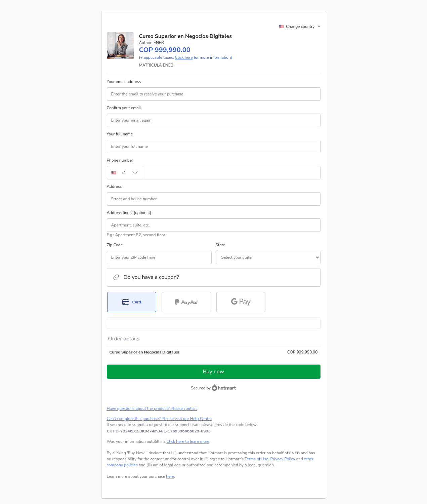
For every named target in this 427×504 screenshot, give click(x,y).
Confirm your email (124, 108)
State (220, 245)
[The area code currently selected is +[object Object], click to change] (125, 173)
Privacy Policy (283, 459)
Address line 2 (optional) (129, 213)
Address (114, 186)
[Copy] (159, 431)
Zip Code (115, 245)
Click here (184, 57)
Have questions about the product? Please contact (152, 409)
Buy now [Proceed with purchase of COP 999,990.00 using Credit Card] (213, 372)
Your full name (120, 134)
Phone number (120, 160)
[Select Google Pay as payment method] (241, 302)
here (170, 476)
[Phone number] (232, 173)
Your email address (124, 82)
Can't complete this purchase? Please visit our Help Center (159, 419)
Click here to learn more (188, 442)
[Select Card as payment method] (132, 302)
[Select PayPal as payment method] (186, 302)
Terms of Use (256, 459)
